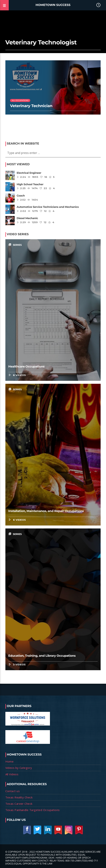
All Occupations (20, 100)
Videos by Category (19, 768)
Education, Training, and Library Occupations (42, 656)
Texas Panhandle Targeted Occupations (33, 810)
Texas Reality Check (19, 797)
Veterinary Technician (31, 106)
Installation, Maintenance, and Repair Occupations (46, 511)
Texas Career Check (19, 804)
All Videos (12, 774)
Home (10, 761)
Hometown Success (53, 5)
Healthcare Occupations (26, 367)
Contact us (13, 791)
